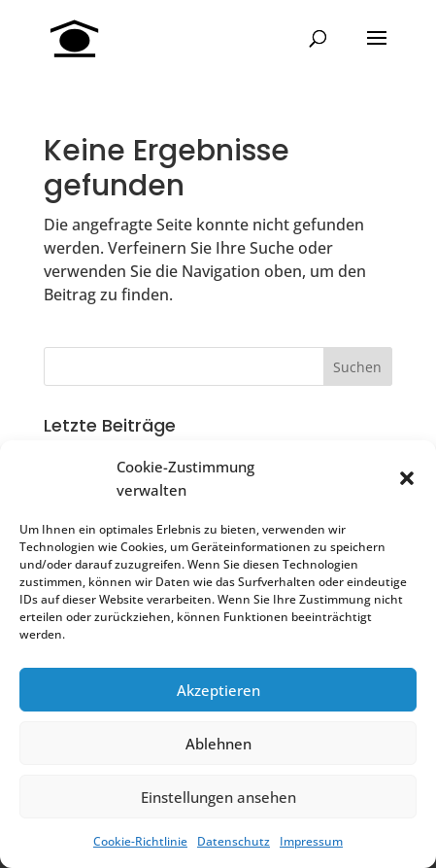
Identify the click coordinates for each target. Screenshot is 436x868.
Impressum (311, 841)
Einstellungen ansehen (218, 797)
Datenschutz (234, 841)
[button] (407, 478)
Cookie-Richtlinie (140, 841)
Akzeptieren (218, 690)
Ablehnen (218, 744)
